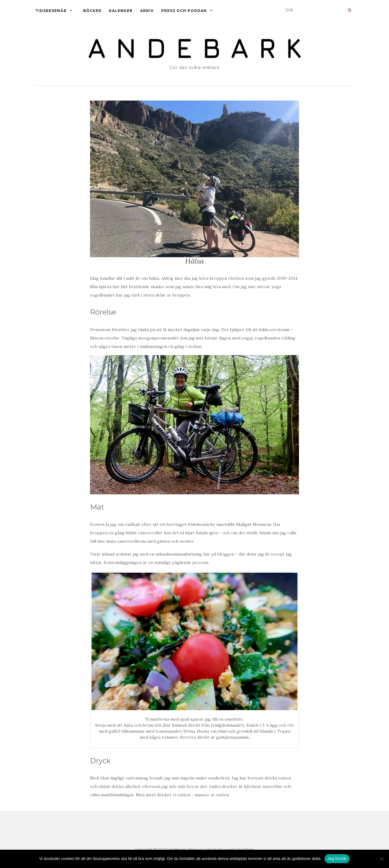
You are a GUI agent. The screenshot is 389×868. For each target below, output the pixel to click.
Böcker (92, 11)
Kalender (121, 11)
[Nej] (381, 859)
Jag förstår (337, 859)
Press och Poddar (184, 11)
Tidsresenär (51, 11)
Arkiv (147, 11)
